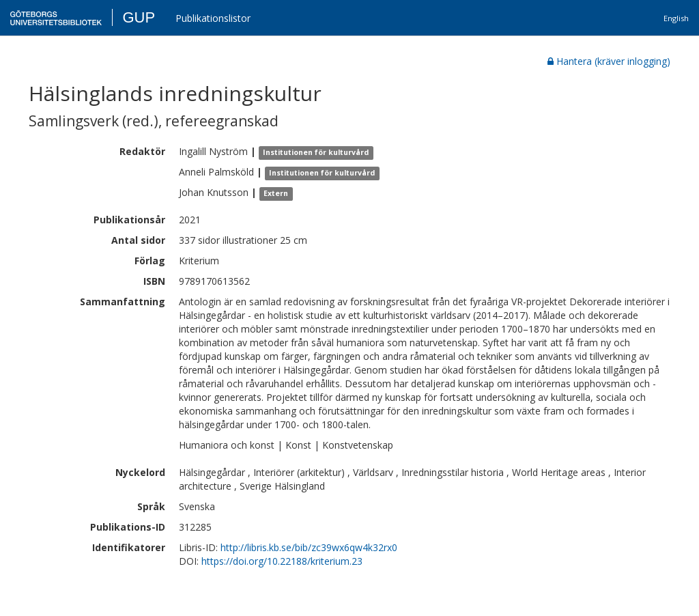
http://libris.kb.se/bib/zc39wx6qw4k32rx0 (309, 547)
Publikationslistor (213, 18)
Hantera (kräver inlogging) (609, 61)
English (676, 18)
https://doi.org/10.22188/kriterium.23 (282, 561)
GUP (139, 17)
